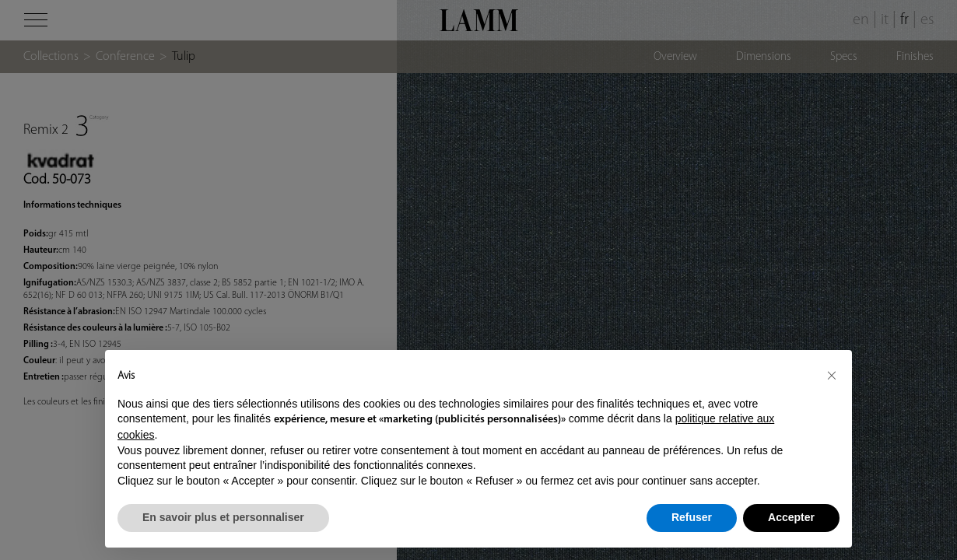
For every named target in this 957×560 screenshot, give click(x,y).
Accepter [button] (791, 517)
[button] (832, 375)
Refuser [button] (692, 517)
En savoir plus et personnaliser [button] (223, 517)
